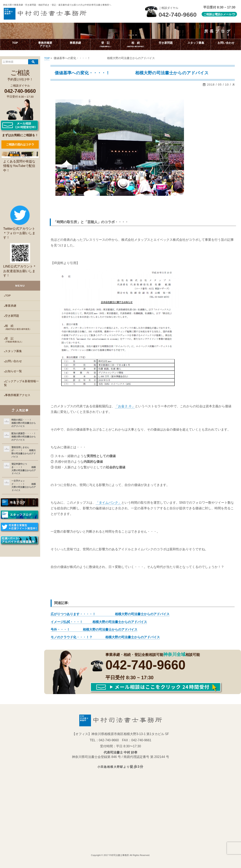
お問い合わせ (13, 361)
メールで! (229, 14)
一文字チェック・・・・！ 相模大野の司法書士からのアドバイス (24, 486)
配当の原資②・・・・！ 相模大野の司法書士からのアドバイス (24, 437)
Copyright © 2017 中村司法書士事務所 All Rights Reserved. (120, 855)
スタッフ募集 (13, 351)
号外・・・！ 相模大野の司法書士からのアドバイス (94, 630)
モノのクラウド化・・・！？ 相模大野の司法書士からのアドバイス (105, 637)
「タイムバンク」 (108, 503)
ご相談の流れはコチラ (20, 144)
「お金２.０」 (125, 406)
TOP (8, 296)
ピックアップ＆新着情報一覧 (21, 383)
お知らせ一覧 (13, 371)
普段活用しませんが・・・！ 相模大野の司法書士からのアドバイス (24, 452)
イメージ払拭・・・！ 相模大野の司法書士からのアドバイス (99, 622)
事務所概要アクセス (18, 395)
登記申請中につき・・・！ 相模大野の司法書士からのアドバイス (24, 469)
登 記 (22, 340)
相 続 (22, 327)
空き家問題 (12, 316)
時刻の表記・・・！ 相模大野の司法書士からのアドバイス (24, 423)
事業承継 (11, 306)
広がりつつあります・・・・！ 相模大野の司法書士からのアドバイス (110, 614)
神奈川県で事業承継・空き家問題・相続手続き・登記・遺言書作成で (57, 5)
